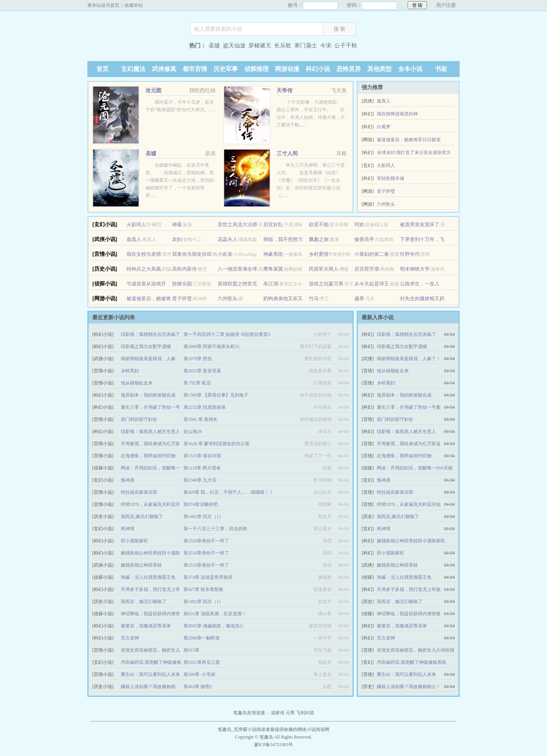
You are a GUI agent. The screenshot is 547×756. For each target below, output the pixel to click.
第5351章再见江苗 (202, 662)
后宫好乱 (273, 224)
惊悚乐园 (182, 284)
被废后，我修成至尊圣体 (146, 626)
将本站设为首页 (103, 5)
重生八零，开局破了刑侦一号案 (409, 407)
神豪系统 (273, 254)
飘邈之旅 (319, 239)
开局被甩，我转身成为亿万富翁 (409, 444)
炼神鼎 (128, 480)
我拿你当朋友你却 (192, 254)
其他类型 (379, 69)
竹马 (314, 298)
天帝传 (285, 91)
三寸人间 (287, 154)
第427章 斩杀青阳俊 (203, 589)
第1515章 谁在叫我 (202, 456)
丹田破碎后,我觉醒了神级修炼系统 (412, 662)
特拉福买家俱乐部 (139, 492)
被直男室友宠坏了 (420, 224)
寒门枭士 (306, 46)
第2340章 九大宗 (200, 480)
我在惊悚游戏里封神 (397, 114)
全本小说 (410, 69)
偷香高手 (364, 239)
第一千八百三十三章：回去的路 (215, 529)
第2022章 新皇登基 (202, 371)
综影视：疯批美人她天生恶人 (150, 432)
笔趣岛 (135, 46)
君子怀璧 (386, 191)
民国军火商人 (324, 269)
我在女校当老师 (144, 254)
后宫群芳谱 (367, 269)
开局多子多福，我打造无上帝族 (409, 589)
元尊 (290, 713)
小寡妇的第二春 (372, 254)
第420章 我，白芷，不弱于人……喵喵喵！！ (228, 492)
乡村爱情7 (320, 254)
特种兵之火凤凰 (144, 269)
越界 (359, 298)
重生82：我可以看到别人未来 (150, 674)
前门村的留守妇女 (139, 419)
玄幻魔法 (133, 69)
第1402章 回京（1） (203, 517)
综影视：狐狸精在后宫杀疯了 (150, 334)
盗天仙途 (234, 46)
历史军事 (226, 69)
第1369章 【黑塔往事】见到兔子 (216, 395)
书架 (441, 69)
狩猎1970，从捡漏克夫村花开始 (409, 504)
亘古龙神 (130, 638)
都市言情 (195, 69)
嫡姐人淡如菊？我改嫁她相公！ (409, 687)
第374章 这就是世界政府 (208, 577)
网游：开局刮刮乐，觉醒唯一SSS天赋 (415, 468)
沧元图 (153, 91)
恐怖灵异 (349, 69)
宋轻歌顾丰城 (390, 178)
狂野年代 (410, 254)
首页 (103, 69)
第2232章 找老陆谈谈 (205, 407)
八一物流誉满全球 (237, 269)
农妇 (177, 239)
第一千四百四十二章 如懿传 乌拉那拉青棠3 (227, 334)
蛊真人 (384, 101)
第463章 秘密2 (198, 687)
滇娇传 (278, 713)
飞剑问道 (305, 713)
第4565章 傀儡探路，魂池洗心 (214, 626)
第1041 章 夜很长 (201, 419)
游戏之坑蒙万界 (326, 284)
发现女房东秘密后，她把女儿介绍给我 (416, 650)
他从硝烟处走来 (137, 383)
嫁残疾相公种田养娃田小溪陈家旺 (411, 541)
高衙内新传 (184, 269)
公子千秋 (346, 46)
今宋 (326, 46)
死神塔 (128, 529)
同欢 (359, 224)
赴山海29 (193, 432)
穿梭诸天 (260, 46)
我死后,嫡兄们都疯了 (142, 517)
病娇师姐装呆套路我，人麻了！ (409, 359)
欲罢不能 (319, 224)
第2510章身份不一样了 (206, 541)
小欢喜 (225, 254)
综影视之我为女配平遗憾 (146, 346)
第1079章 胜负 (198, 359)
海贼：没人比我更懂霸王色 (148, 577)
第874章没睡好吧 (201, 504)
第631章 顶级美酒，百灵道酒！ (215, 614)
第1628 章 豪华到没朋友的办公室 (217, 444)
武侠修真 (164, 69)
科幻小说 (318, 69)
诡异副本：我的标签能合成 (148, 395)
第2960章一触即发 (202, 638)
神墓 (177, 224)
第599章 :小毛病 (199, 674)
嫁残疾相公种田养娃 (141, 565)
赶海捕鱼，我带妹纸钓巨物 (148, 456)
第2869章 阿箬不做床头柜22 (211, 346)
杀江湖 (271, 284)
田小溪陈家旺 (134, 541)
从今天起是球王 (372, 284)
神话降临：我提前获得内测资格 (409, 614)
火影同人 (386, 165)
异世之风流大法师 (237, 224)
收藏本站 (134, 5)
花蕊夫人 (228, 239)
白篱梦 (384, 127)
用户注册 (446, 5)
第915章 (191, 650)
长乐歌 (283, 46)
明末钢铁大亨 (415, 269)
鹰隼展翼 (273, 269)
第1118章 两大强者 (202, 468)
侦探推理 (256, 69)
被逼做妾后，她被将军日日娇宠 (409, 140)
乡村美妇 (130, 371)
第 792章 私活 (197, 383)
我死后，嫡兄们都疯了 (144, 602)
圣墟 (214, 46)
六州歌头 (386, 204)
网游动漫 (287, 69)
